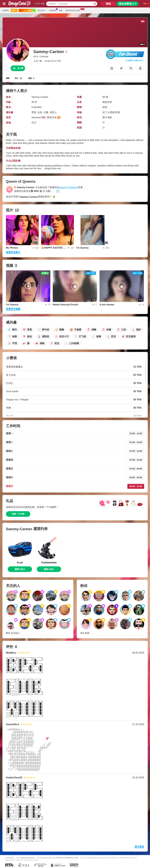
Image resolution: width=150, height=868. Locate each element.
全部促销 (53, 10)
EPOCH (61, 858)
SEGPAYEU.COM (72, 858)
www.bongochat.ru (28, 858)
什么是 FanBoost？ (135, 60)
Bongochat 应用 (73, 10)
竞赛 (61, 10)
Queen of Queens (68, 187)
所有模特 (6, 10)
